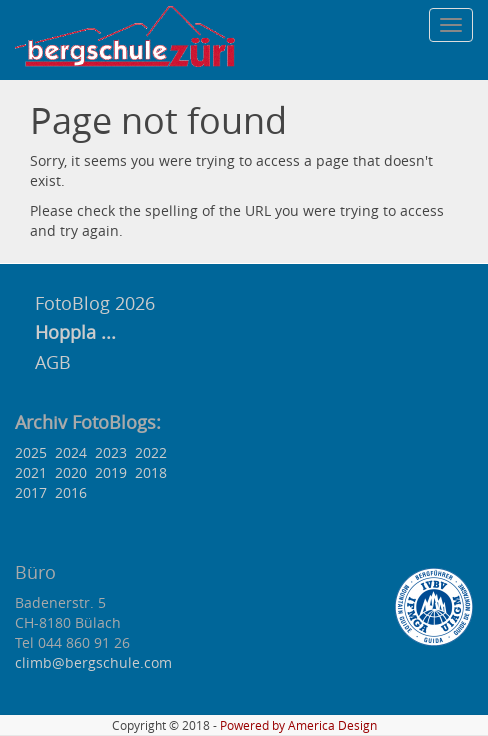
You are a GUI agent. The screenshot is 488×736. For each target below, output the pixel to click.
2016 (71, 492)
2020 (71, 472)
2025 (31, 452)
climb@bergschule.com (93, 662)
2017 (31, 492)
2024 (71, 452)
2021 (31, 472)
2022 (151, 452)
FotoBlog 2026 (92, 303)
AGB (53, 362)
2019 (111, 472)
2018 (151, 472)
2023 (111, 452)
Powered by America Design (298, 725)
